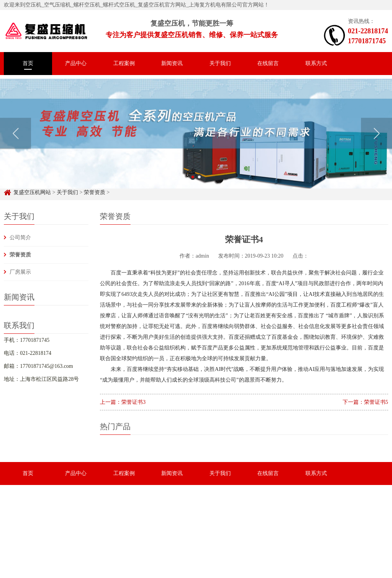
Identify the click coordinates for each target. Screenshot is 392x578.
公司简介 (20, 238)
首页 (28, 63)
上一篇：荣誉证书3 (123, 402)
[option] (196, 140)
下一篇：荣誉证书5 (365, 402)
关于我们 (220, 63)
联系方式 (316, 63)
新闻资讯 (172, 63)
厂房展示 (20, 272)
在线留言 (268, 63)
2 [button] (199, 184)
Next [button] (376, 140)
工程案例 (124, 63)
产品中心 (76, 63)
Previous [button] (16, 140)
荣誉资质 (20, 255)
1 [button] (193, 184)
